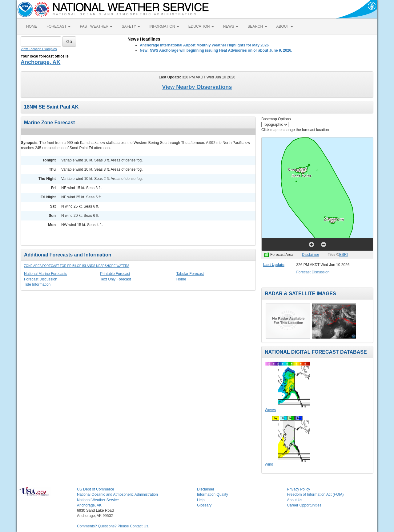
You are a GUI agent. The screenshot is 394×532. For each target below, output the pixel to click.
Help (201, 500)
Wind (269, 464)
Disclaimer (311, 255)
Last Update (274, 265)
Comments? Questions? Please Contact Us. (113, 526)
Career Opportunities (304, 505)
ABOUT (285, 26)
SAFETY (131, 26)
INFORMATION (164, 26)
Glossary (204, 505)
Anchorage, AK (40, 62)
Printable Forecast (115, 274)
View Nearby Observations (197, 87)
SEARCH (257, 26)
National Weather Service (98, 500)
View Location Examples (39, 49)
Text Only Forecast (115, 279)
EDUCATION (201, 26)
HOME (32, 26)
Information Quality (213, 494)
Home (181, 279)
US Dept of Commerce (96, 489)
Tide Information (37, 284)
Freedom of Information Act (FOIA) (316, 494)
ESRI (344, 255)
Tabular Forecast (190, 274)
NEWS (231, 26)
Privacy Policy (299, 489)
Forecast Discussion (41, 279)
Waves (270, 410)
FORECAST (58, 26)
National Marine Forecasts (46, 274)
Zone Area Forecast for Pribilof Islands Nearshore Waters (77, 266)
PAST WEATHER (96, 26)
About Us (295, 500)
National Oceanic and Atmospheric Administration (117, 494)
